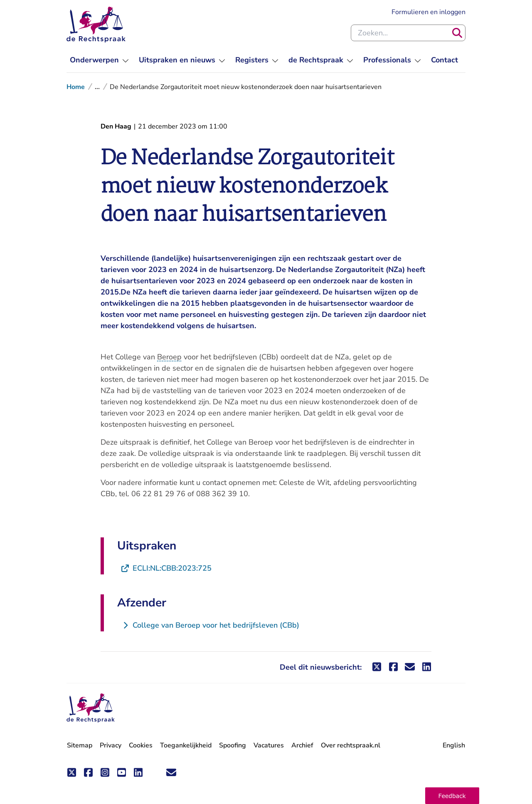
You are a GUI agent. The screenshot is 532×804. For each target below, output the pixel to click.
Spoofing (233, 745)
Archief (302, 745)
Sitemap (80, 745)
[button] (452, 796)
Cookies (141, 745)
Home (76, 87)
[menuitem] (99, 60)
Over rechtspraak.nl (351, 745)
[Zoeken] (457, 33)
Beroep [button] (169, 357)
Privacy (111, 745)
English (454, 745)
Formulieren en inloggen (429, 12)
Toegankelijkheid (186, 745)
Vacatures (269, 746)
